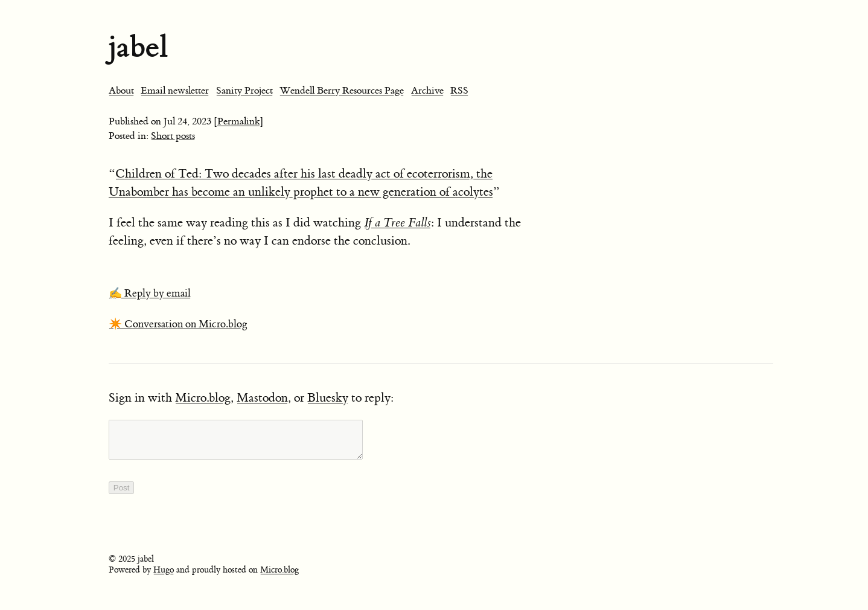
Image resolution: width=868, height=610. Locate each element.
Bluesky (328, 398)
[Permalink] (239, 121)
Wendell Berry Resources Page (342, 91)
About (121, 91)
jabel (138, 47)
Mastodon (262, 398)
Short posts (173, 136)
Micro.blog (203, 398)
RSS (459, 91)
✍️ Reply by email (150, 294)
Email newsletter (175, 91)
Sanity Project (244, 91)
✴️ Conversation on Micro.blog (178, 324)
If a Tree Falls (397, 223)
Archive (427, 91)
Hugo (164, 577)
